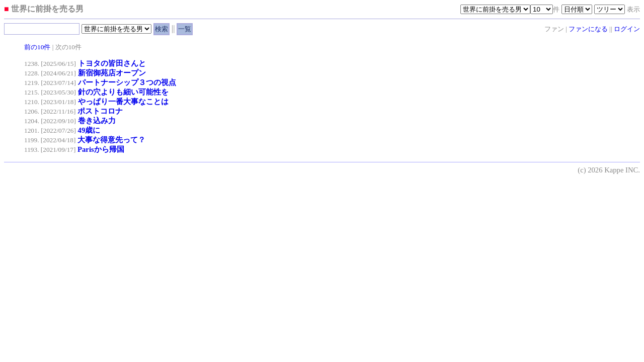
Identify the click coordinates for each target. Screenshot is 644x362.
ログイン (627, 29)
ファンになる (588, 29)
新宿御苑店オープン (112, 73)
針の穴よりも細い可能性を (123, 92)
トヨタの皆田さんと (112, 63)
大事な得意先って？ (111, 140)
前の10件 (37, 47)
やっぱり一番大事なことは (123, 102)
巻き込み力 (97, 121)
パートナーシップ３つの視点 (127, 82)
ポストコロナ (100, 111)
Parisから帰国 (101, 149)
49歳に (89, 130)
